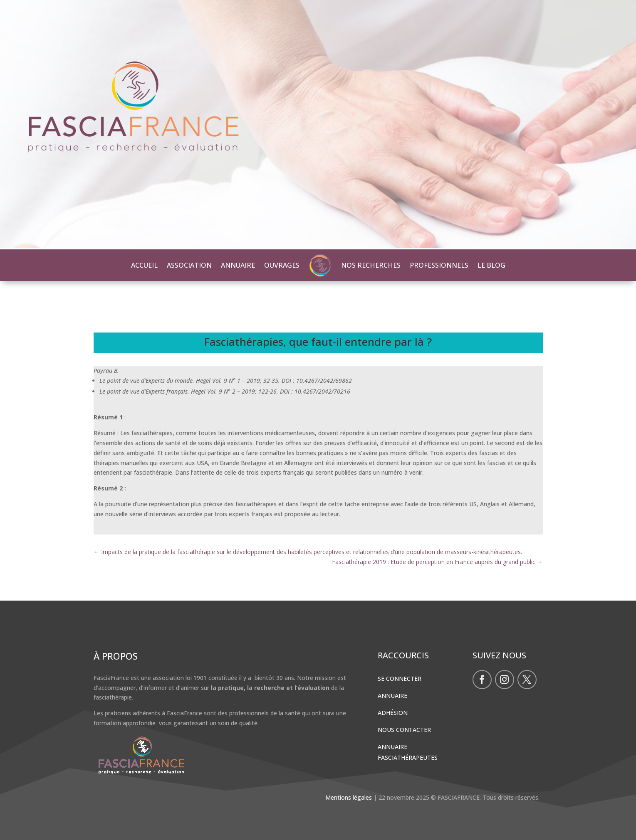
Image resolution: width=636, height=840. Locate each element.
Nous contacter (404, 730)
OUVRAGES (282, 265)
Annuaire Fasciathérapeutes (408, 752)
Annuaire (392, 696)
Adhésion (393, 713)
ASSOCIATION (189, 265)
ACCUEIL (144, 265)
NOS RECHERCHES (371, 265)
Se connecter (400, 679)
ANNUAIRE (238, 265)
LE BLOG (491, 265)
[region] (318, 125)
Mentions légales (349, 797)
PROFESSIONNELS (439, 265)
